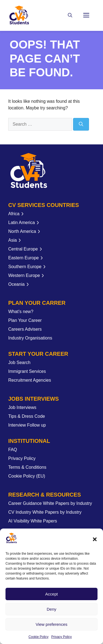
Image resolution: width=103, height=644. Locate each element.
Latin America (22, 223)
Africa (14, 214)
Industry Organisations (30, 338)
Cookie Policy (39, 637)
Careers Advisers (25, 329)
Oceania (16, 284)
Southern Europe (25, 267)
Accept (52, 594)
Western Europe (24, 275)
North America (22, 231)
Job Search (19, 363)
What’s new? (21, 312)
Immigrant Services (27, 371)
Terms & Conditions (27, 467)
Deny (51, 609)
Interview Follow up (27, 425)
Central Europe (23, 249)
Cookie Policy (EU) (27, 476)
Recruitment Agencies (30, 380)
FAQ (13, 450)
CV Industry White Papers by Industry (45, 512)
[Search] (81, 124)
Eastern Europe (23, 258)
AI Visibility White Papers (33, 521)
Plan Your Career (25, 320)
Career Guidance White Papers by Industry (50, 503)
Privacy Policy (62, 637)
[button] (95, 539)
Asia (12, 240)
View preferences (52, 624)
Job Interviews (22, 407)
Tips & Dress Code (27, 416)
